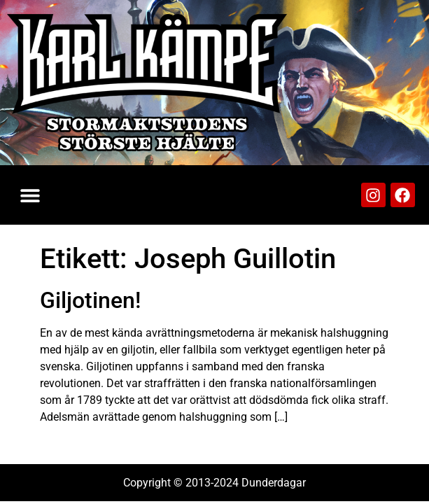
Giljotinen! (90, 300)
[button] (30, 195)
